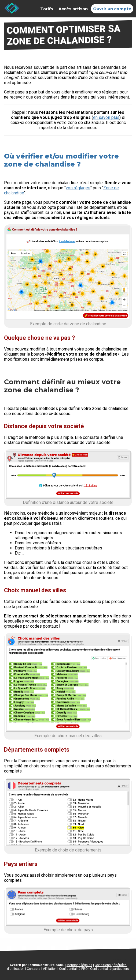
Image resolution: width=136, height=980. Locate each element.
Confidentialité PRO (73, 969)
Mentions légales (79, 965)
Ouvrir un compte (112, 9)
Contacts (34, 969)
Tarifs (47, 9)
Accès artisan (73, 9)
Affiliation (50, 969)
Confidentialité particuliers (110, 969)
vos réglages (78, 188)
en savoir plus (106, 117)
